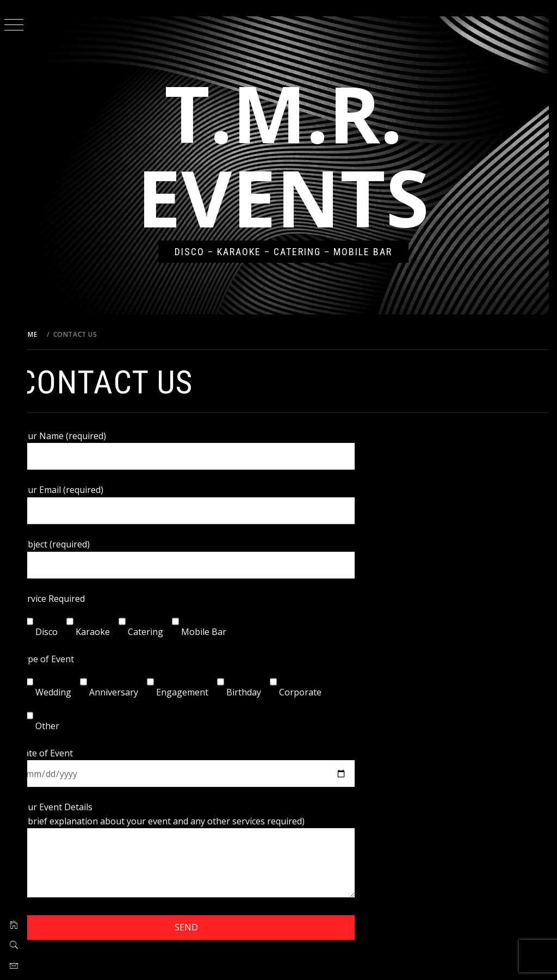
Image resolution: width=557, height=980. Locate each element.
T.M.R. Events (292, 155)
